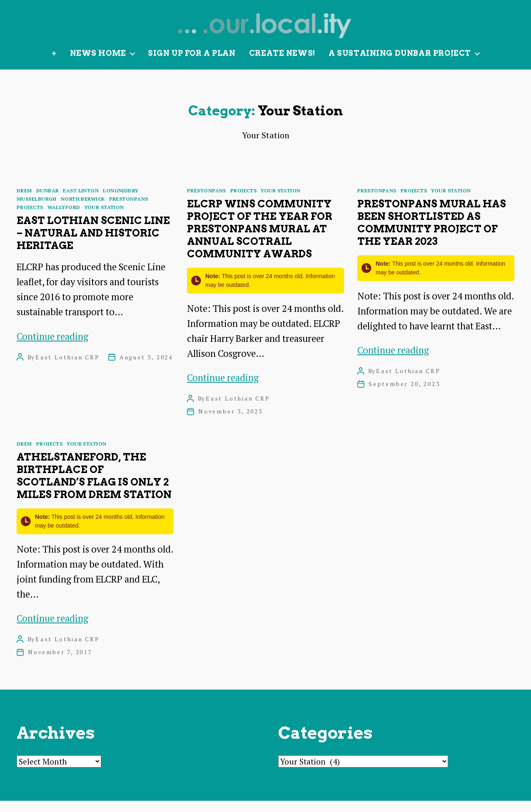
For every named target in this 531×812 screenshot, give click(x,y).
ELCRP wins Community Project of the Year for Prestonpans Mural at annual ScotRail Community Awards (260, 240)
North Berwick (83, 210)
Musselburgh (37, 210)
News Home (98, 64)
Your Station (104, 218)
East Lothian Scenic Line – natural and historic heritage (93, 244)
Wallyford (64, 218)
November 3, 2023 (231, 422)
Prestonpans (129, 210)
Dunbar (48, 202)
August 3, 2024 (146, 368)
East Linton (81, 202)
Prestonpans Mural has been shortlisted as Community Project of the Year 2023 (432, 234)
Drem (24, 202)
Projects (30, 218)
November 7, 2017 (60, 663)
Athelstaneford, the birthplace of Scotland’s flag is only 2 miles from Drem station (94, 487)
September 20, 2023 (404, 395)
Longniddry (121, 202)
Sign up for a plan (192, 64)
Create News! (282, 64)
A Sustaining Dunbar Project (400, 64)
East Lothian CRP (68, 368)
